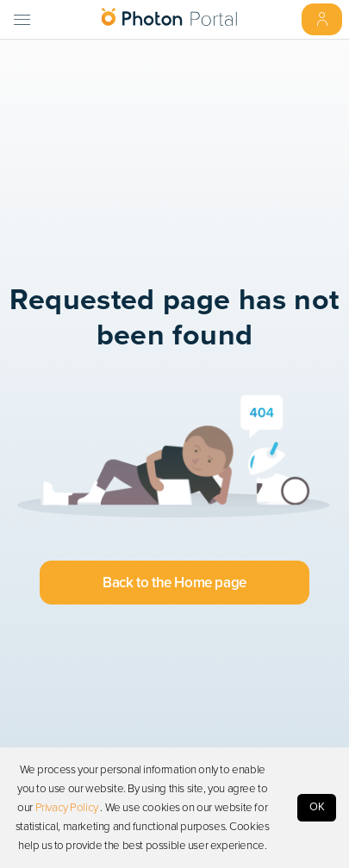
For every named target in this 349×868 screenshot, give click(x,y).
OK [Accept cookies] (317, 807)
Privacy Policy (67, 808)
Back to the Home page (174, 583)
